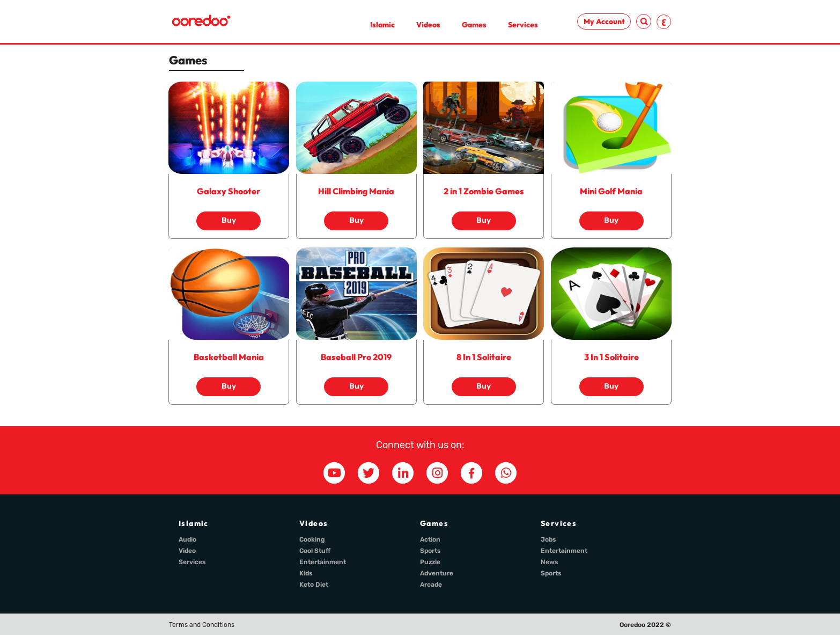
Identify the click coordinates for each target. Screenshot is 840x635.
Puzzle (430, 562)
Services (523, 25)
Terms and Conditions (202, 625)
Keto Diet (314, 585)
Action (430, 539)
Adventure (437, 573)
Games (474, 25)
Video (187, 551)
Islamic (382, 25)
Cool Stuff (315, 551)
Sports (430, 551)
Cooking (312, 539)
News (550, 562)
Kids (306, 573)
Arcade (431, 585)
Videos (428, 25)
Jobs (548, 539)
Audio (187, 539)
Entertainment (323, 562)
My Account (604, 21)
